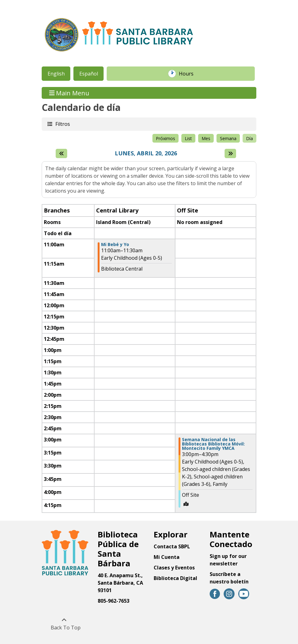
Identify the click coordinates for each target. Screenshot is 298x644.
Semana (228, 138)
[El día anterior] (61, 153)
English (56, 74)
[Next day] (230, 153)
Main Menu (69, 93)
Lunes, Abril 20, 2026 (146, 153)
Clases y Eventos (174, 568)
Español (89, 74)
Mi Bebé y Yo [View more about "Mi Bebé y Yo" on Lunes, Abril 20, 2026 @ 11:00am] (115, 244)
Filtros (62, 124)
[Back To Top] (64, 624)
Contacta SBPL (172, 546)
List (188, 138)
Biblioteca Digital (175, 578)
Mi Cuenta (167, 557)
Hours (189, 74)
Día (249, 138)
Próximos (165, 138)
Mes (206, 138)
